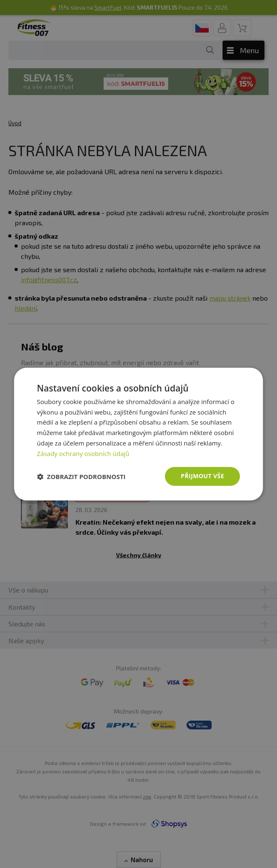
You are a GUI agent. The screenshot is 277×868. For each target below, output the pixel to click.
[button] (81, 476)
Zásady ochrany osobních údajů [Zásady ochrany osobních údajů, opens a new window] (83, 453)
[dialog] (138, 434)
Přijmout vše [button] (203, 476)
